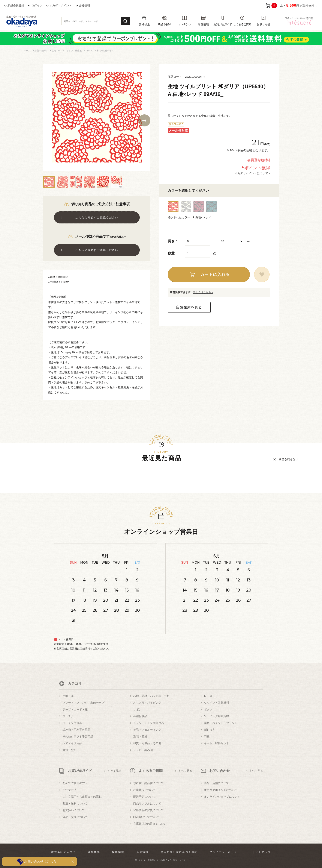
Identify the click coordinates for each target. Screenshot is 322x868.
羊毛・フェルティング (147, 730)
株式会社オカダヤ (64, 852)
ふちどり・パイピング (147, 703)
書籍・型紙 (70, 750)
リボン (137, 709)
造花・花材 (140, 737)
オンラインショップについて (222, 797)
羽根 (207, 737)
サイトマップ (262, 852)
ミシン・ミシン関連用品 (149, 723)
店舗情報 (85, 649)
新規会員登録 (16, 5)
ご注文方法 (70, 790)
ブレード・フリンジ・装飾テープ (83, 703)
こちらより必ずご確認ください (97, 218)
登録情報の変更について (149, 810)
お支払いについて (74, 810)
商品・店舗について (216, 783)
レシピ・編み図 (143, 750)
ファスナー (70, 716)
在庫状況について (144, 790)
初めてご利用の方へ (75, 783)
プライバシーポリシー (225, 852)
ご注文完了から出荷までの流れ (82, 797)
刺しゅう (210, 730)
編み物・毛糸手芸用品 (76, 730)
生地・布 (68, 696)
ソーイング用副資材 (216, 716)
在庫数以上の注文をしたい (150, 824)
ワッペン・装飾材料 (216, 703)
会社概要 (94, 852)
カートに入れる (215, 275)
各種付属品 (140, 716)
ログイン (37, 5)
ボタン (208, 709)
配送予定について (144, 797)
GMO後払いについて (146, 817)
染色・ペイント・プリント (221, 723)
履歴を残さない (288, 459)
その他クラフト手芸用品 (78, 737)
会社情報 (84, 5)
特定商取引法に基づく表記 (179, 852)
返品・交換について (75, 817)
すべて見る (115, 771)
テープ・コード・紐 (75, 709)
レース (208, 696)
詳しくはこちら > (203, 292)
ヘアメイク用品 (72, 743)
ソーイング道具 (72, 723)
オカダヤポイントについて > (252, 173)
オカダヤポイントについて (221, 790)
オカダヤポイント (61, 5)
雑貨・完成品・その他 (147, 743)
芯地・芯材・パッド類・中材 (151, 696)
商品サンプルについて (147, 804)
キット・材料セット (216, 743)
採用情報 (118, 852)
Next (144, 120)
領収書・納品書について (149, 783)
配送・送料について (75, 804)
